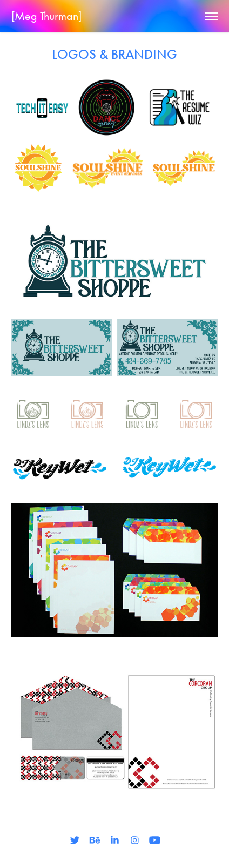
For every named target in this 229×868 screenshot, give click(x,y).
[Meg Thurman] (46, 16)
